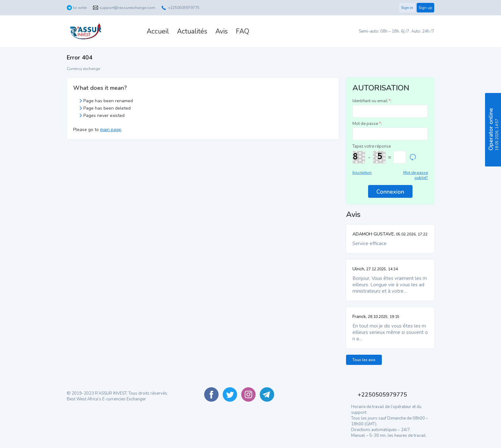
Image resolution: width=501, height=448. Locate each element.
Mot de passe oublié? (416, 175)
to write (80, 8)
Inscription (362, 173)
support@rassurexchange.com (127, 8)
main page (111, 130)
